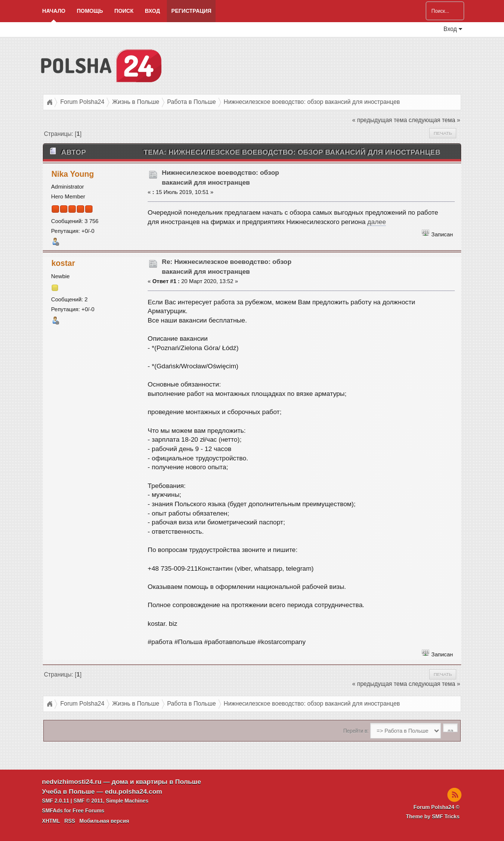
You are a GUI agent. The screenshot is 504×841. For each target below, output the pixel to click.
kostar (63, 263)
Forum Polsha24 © (437, 807)
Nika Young (72, 174)
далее (377, 222)
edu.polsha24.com (133, 792)
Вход (152, 11)
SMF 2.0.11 (55, 801)
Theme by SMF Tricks (433, 816)
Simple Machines (127, 801)
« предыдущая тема (379, 120)
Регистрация (191, 11)
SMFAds (52, 810)
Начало (54, 11)
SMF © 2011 (88, 801)
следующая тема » (434, 120)
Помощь (90, 11)
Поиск (124, 11)
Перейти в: (356, 731)
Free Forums (88, 810)
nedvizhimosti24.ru (72, 782)
